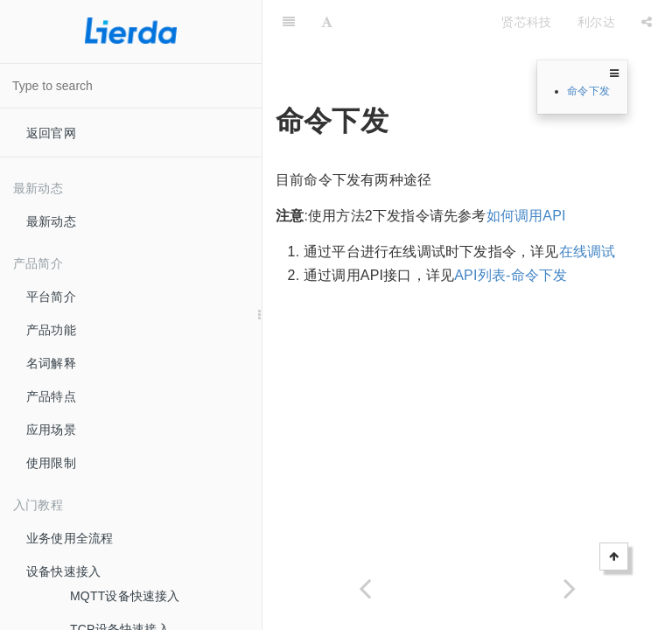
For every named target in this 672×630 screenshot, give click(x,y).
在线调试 (588, 252)
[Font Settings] (327, 22)
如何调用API (526, 216)
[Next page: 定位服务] (570, 588)
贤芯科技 (526, 22)
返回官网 (51, 133)
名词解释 (51, 363)
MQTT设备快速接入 (125, 596)
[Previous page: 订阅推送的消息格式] (365, 588)
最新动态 (51, 221)
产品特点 (51, 396)
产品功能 (51, 330)
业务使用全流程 (70, 538)
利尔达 (596, 22)
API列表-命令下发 (511, 275)
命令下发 (588, 91)
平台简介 (51, 297)
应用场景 (51, 430)
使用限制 (51, 463)
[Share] (647, 22)
